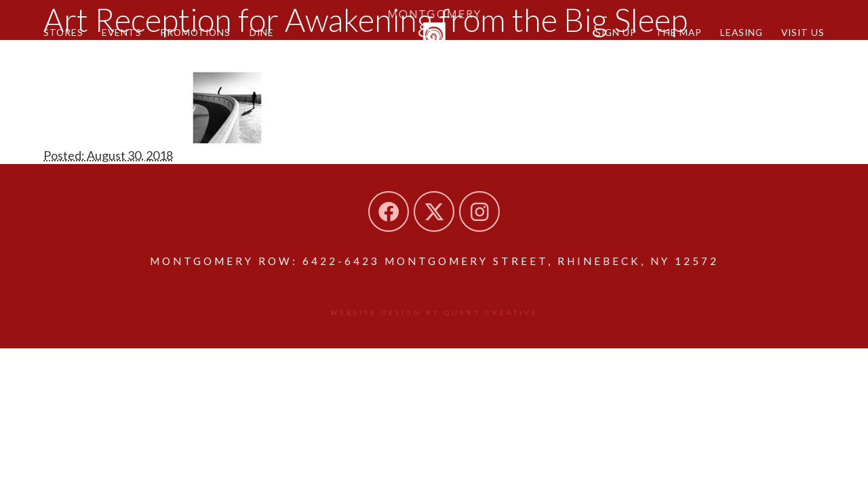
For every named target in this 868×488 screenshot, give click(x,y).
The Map (679, 32)
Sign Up (616, 32)
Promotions (195, 32)
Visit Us (803, 32)
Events (122, 32)
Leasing (742, 32)
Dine (262, 32)
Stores (63, 32)
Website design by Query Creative (434, 312)
